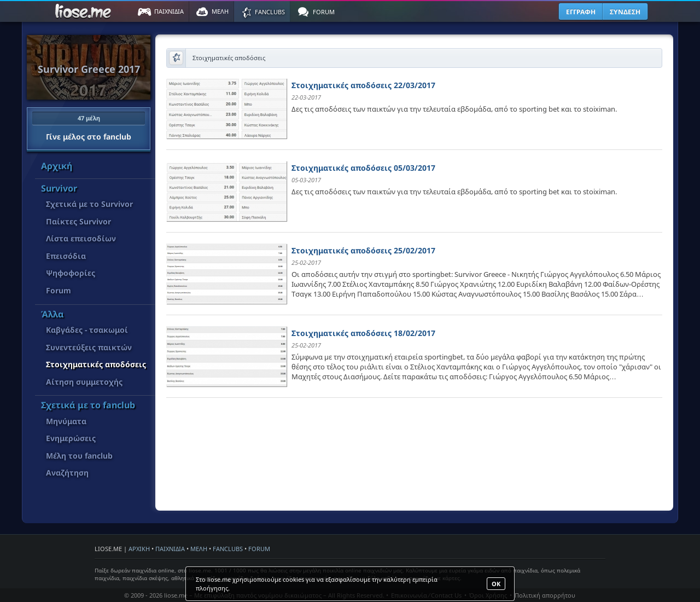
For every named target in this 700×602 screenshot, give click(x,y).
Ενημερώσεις (71, 438)
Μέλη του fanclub (79, 456)
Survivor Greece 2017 (89, 69)
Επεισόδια (66, 256)
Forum (59, 290)
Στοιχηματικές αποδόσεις (96, 364)
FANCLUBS (228, 549)
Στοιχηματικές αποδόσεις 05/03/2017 (363, 168)
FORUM (259, 549)
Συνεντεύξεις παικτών (89, 347)
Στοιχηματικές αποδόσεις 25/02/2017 (363, 250)
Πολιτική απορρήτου (545, 595)
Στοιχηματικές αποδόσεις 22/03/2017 (363, 85)
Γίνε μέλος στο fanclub (89, 126)
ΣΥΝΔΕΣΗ (625, 12)
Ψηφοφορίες (71, 273)
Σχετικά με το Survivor (89, 204)
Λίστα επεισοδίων (81, 238)
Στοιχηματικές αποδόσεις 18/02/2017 (363, 333)
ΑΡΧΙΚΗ (139, 549)
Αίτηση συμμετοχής (84, 382)
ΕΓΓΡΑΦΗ (581, 12)
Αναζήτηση (67, 473)
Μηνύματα (66, 421)
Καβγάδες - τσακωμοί (87, 330)
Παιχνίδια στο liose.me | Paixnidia (85, 11)
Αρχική (57, 166)
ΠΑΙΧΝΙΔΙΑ (170, 549)
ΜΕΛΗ (199, 549)
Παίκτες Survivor (78, 221)
